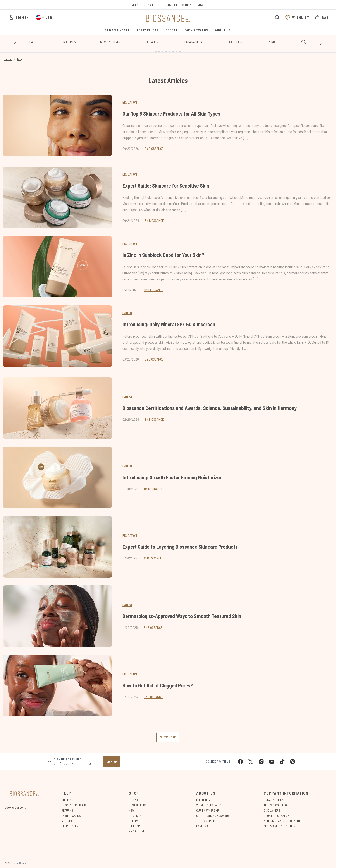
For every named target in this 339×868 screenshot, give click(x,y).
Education (151, 42)
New (132, 807)
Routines (70, 42)
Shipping (67, 796)
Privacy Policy (274, 796)
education (130, 532)
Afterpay (68, 817)
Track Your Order (74, 802)
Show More (168, 734)
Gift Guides (234, 42)
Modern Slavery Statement (282, 817)
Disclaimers (272, 807)
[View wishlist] (297, 17)
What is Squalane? (209, 802)
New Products (110, 42)
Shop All (135, 796)
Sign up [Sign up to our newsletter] (112, 758)
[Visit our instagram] (261, 758)
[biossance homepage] (168, 18)
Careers (202, 823)
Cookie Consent (15, 804)
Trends (272, 42)
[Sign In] (19, 17)
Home (8, 56)
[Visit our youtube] (272, 758)
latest (127, 393)
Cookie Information (277, 812)
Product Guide (139, 828)
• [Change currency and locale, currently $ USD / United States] (44, 17)
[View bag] (322, 17)
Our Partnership (208, 807)
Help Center (70, 823)
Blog (20, 56)
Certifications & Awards (213, 812)
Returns (67, 807)
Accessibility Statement (280, 823)
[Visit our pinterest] (293, 758)
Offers (134, 817)
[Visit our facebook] (240, 758)
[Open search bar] (277, 17)
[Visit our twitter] (251, 758)
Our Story (203, 796)
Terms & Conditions (277, 802)
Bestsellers (138, 802)
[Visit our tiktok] (282, 758)
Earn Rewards (71, 812)
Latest (34, 42)
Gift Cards (136, 823)
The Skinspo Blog (208, 817)
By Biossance (154, 145)
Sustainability (193, 42)
